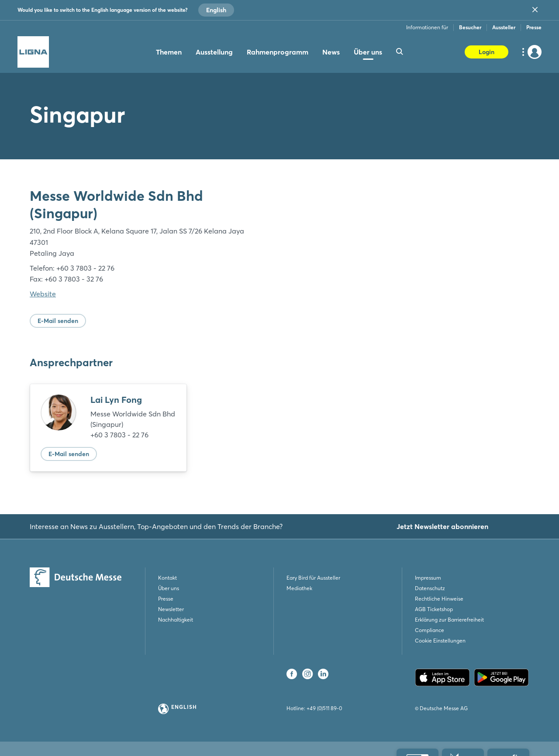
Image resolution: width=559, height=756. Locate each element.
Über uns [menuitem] (368, 52)
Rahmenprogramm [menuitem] (278, 52)
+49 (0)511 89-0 (324, 708)
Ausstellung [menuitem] (214, 52)
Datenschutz (430, 588)
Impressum (428, 578)
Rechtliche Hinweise (439, 599)
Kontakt (167, 578)
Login (487, 52)
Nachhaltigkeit (176, 620)
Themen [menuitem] (169, 52)
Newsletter (171, 609)
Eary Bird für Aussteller (313, 578)
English (216, 10)
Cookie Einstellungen (440, 641)
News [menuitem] (331, 52)
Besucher (470, 27)
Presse (534, 27)
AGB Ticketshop (434, 609)
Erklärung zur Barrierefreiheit (449, 620)
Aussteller (504, 27)
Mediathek (299, 588)
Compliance (430, 630)
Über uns (169, 588)
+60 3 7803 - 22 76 (119, 435)
